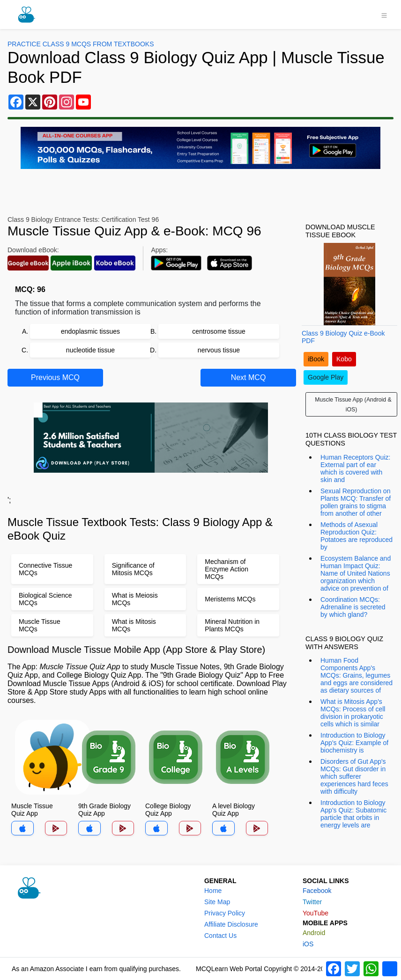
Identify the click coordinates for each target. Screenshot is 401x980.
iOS (308, 944)
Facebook (317, 891)
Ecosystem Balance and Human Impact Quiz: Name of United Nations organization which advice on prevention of (356, 573)
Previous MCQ (55, 377)
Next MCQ (249, 377)
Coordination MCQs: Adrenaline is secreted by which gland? (353, 607)
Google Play (326, 377)
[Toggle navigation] (384, 15)
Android (314, 933)
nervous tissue (219, 350)
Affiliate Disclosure (231, 924)
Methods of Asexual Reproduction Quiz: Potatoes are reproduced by (356, 536)
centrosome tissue (219, 331)
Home (213, 891)
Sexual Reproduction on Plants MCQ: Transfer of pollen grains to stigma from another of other (356, 502)
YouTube (316, 913)
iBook (316, 359)
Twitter (312, 902)
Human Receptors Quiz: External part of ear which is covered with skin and (355, 468)
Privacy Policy (225, 913)
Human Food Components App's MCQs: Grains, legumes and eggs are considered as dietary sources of (356, 675)
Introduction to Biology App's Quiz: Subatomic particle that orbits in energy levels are (353, 814)
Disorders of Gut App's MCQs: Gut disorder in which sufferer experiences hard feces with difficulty (354, 776)
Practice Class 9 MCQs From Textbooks (81, 44)
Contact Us (220, 936)
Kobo (344, 359)
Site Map (217, 902)
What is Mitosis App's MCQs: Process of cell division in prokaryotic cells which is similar (353, 713)
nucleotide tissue (90, 350)
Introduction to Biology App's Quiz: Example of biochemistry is (354, 743)
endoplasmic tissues (90, 331)
